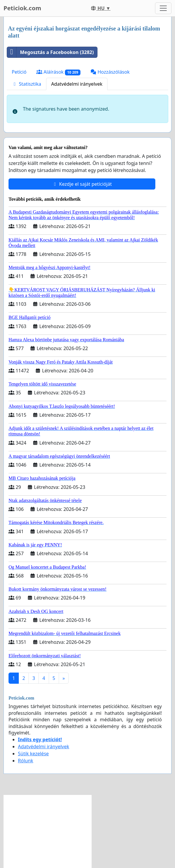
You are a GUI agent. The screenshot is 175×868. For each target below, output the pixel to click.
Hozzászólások (110, 72)
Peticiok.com (22, 8)
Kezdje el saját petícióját (82, 184)
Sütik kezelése (33, 754)
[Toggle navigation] (163, 8)
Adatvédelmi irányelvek (77, 84)
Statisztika (26, 84)
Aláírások (58, 72)
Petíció (19, 72)
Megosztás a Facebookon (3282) (50, 52)
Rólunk (26, 761)
